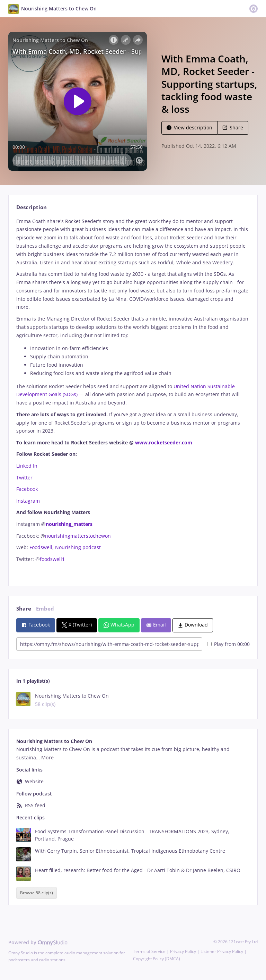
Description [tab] (32, 207)
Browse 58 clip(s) (37, 893)
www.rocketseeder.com (163, 442)
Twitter (24, 478)
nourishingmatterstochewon (78, 536)
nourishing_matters (69, 524)
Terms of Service (149, 951)
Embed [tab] (45, 609)
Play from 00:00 (228, 644)
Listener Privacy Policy (222, 951)
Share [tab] (24, 609)
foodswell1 (52, 559)
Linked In (27, 466)
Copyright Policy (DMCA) (157, 959)
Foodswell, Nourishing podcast (65, 547)
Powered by (38, 942)
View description (189, 127)
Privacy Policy (183, 951)
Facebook (28, 489)
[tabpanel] (133, 396)
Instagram (29, 501)
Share (233, 127)
